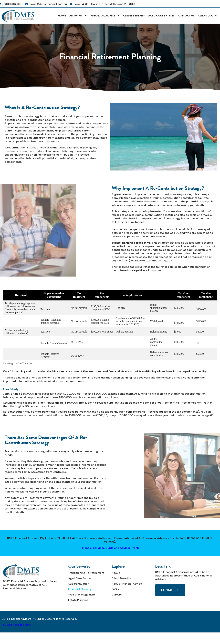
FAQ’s (115, 589)
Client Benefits (134, 16)
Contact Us (186, 16)
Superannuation (79, 584)
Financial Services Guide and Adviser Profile (110, 548)
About (116, 573)
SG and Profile (17, 625)
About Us (78, 16)
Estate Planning (78, 600)
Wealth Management (82, 595)
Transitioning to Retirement (86, 573)
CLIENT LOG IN (207, 16)
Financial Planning (80, 589)
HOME (62, 16)
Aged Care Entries (161, 16)
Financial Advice (105, 16)
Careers (117, 595)
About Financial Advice (127, 584)
